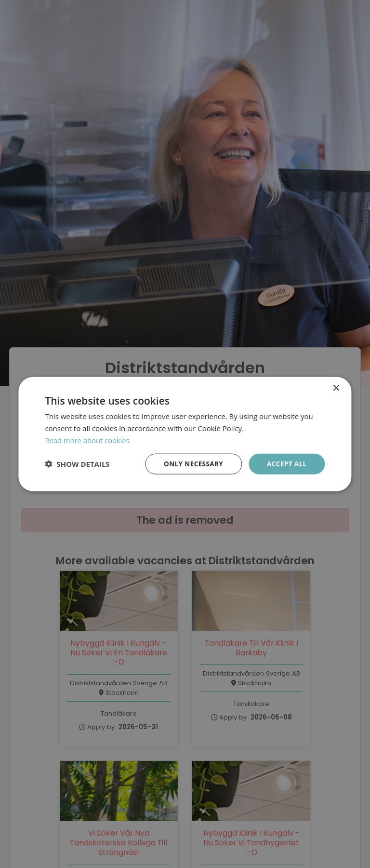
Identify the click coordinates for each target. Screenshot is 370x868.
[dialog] (185, 434)
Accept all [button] (286, 463)
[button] (77, 464)
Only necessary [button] (191, 463)
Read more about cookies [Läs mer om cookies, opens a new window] (88, 440)
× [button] (336, 388)
